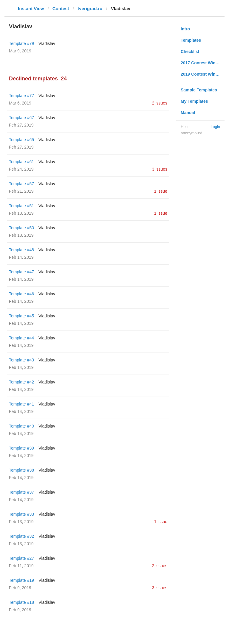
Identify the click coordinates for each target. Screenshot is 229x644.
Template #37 (21, 492)
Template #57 (21, 184)
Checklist (190, 52)
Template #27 (21, 558)
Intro (185, 29)
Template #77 (21, 96)
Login (215, 127)
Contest (61, 8)
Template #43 (21, 360)
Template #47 (21, 272)
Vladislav (47, 43)
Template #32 (21, 536)
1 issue (161, 191)
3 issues (160, 169)
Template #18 (21, 602)
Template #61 (21, 162)
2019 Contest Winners (202, 74)
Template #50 (21, 228)
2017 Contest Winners (202, 63)
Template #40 (21, 426)
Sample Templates (199, 90)
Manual (188, 113)
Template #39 (21, 448)
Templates (191, 40)
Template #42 (21, 382)
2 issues (160, 103)
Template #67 (21, 118)
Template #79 (21, 43)
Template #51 (21, 206)
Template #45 (21, 316)
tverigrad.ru (90, 8)
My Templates (194, 101)
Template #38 (21, 470)
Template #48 (21, 250)
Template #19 (21, 580)
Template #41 (21, 404)
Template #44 (21, 338)
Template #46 (21, 294)
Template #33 (21, 514)
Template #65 (21, 140)
